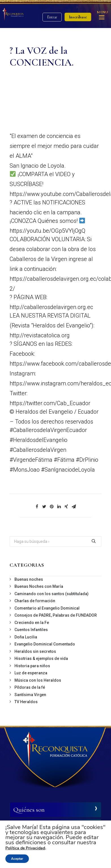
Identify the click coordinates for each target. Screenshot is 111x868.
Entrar (52, 17)
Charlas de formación (35, 601)
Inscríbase (78, 17)
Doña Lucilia (26, 637)
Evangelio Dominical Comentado (45, 644)
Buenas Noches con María (39, 586)
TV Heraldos (26, 702)
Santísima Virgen (30, 695)
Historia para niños (32, 666)
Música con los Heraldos (38, 680)
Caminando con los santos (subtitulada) (52, 594)
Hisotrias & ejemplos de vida (41, 658)
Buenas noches (29, 579)
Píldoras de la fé (30, 687)
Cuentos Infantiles (31, 630)
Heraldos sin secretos (35, 651)
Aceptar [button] (17, 859)
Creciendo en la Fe (32, 623)
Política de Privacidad (25, 848)
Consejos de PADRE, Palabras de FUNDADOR (56, 615)
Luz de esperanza (31, 673)
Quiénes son (29, 810)
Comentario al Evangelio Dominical (47, 608)
